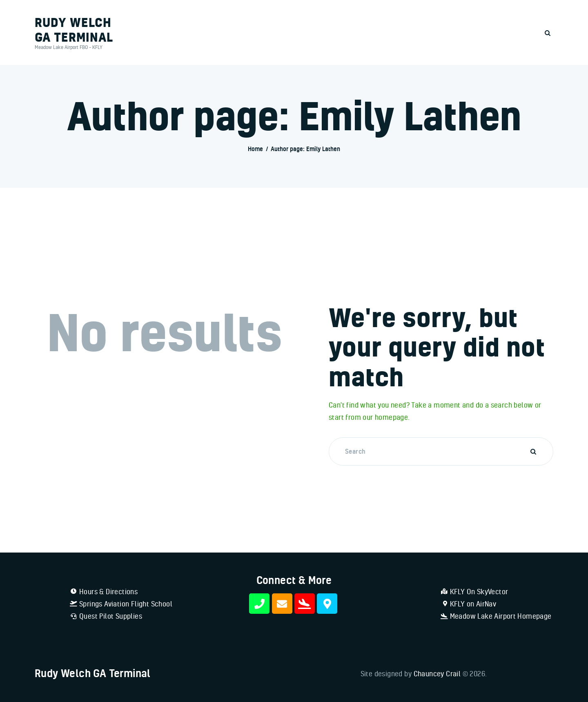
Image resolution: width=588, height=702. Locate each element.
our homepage (385, 417)
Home (255, 149)
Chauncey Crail (437, 673)
